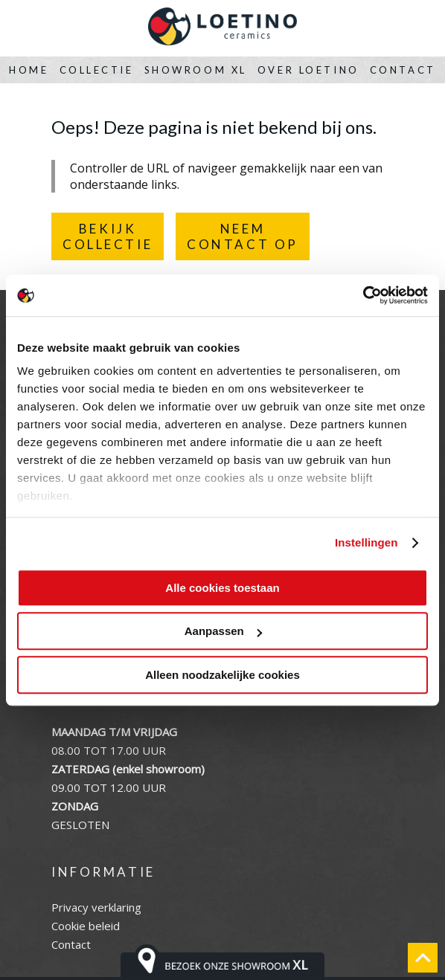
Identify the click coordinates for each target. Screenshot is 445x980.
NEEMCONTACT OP (243, 236)
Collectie (97, 70)
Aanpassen (223, 631)
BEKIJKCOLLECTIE (108, 236)
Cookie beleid (86, 926)
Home (29, 70)
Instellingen (366, 542)
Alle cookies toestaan (222, 588)
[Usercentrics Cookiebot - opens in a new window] (363, 295)
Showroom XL (196, 70)
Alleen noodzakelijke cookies (222, 675)
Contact (403, 70)
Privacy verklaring (96, 907)
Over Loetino (308, 70)
